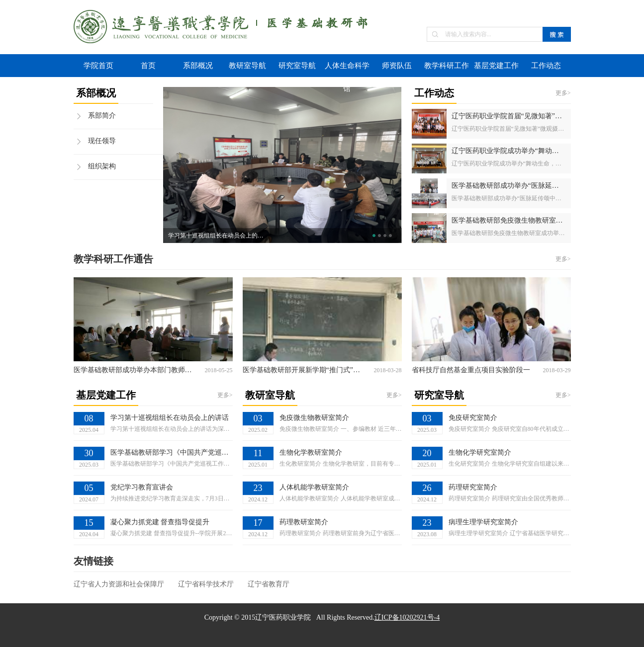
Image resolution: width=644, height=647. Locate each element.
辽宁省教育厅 (269, 584)
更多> (563, 93)
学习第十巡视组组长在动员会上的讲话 (218, 236)
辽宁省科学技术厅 (206, 584)
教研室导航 (247, 66)
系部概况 (198, 66)
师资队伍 (397, 66)
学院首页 (98, 66)
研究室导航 (297, 66)
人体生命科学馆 (347, 69)
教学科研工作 (447, 66)
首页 (148, 66)
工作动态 (546, 66)
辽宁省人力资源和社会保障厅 (119, 584)
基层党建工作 (496, 66)
